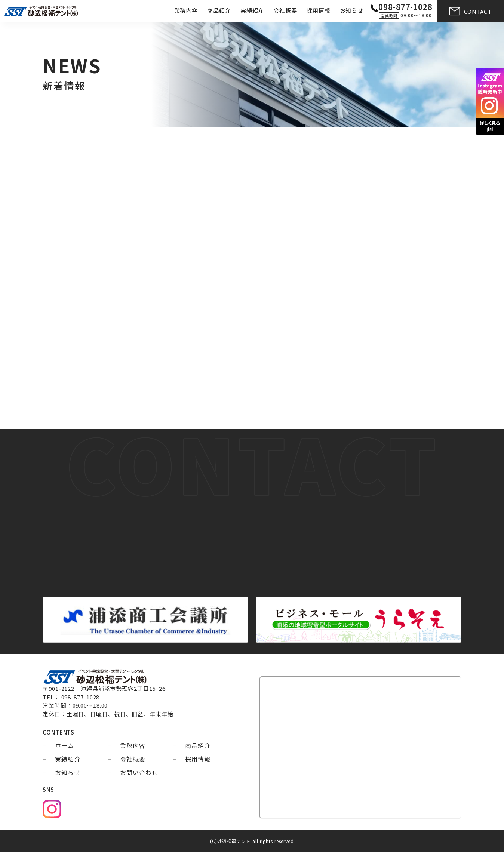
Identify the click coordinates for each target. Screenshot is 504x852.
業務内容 (186, 10)
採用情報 (319, 10)
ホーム (64, 745)
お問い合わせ (139, 772)
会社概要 (285, 10)
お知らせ (352, 10)
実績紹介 (252, 10)
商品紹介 (219, 10)
